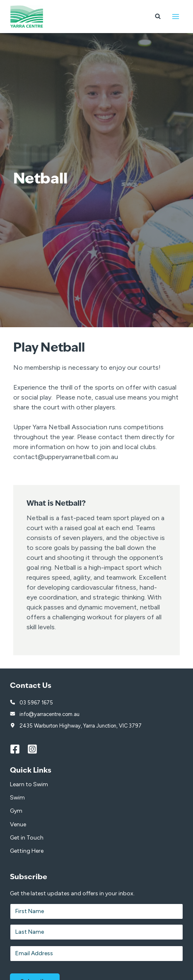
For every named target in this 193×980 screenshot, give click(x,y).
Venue (18, 824)
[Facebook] (19, 749)
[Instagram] (36, 749)
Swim (17, 798)
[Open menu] (175, 16)
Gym (16, 811)
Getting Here (27, 851)
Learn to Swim (29, 784)
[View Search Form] (158, 17)
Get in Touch (27, 838)
